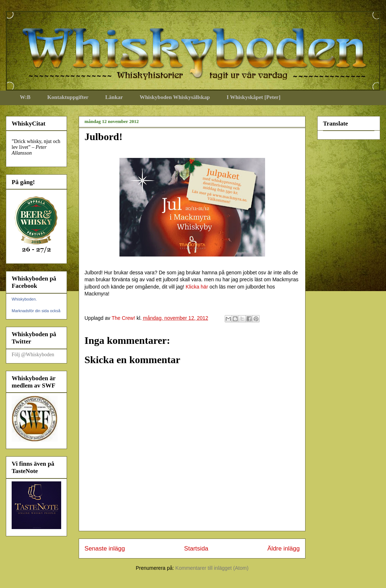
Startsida (196, 549)
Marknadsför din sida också (36, 311)
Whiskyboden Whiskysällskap (175, 97)
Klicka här (197, 287)
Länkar (114, 97)
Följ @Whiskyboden (33, 355)
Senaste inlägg (105, 549)
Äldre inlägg (283, 549)
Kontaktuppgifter (68, 97)
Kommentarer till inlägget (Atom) (212, 568)
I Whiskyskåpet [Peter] (253, 97)
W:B (25, 97)
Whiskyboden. (24, 299)
